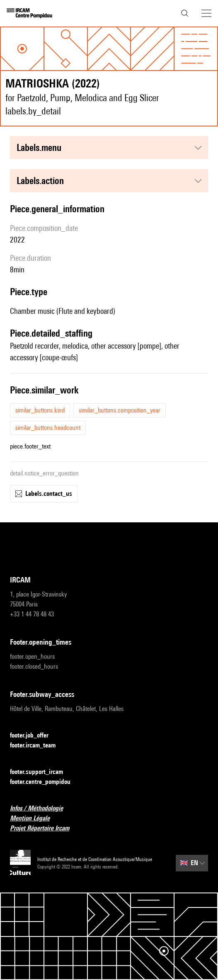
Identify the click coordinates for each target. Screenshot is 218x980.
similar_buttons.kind (40, 410)
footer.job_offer (34, 736)
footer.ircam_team (38, 746)
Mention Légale (35, 819)
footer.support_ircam (41, 772)
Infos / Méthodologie (41, 809)
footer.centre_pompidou (45, 782)
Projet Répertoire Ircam (45, 828)
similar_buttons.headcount (48, 428)
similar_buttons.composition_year (120, 410)
